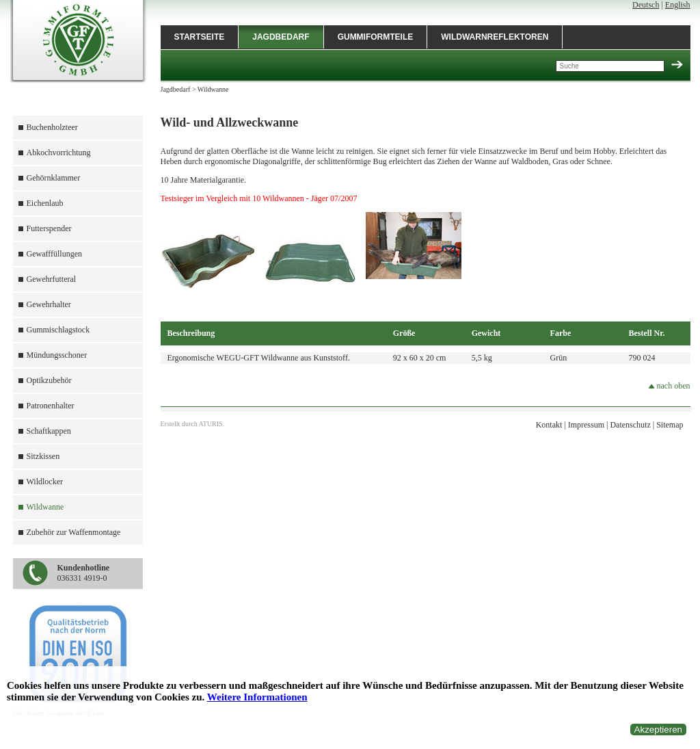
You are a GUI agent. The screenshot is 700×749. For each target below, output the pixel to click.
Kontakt (549, 425)
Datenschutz (630, 425)
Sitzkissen (43, 456)
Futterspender (49, 228)
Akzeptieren (658, 730)
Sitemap (670, 425)
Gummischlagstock (58, 330)
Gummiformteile (376, 37)
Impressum (586, 425)
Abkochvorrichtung (59, 153)
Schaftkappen (49, 431)
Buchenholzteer (52, 127)
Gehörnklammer (54, 178)
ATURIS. (212, 424)
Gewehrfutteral (52, 279)
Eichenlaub (45, 203)
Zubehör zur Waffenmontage (74, 532)
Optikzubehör (49, 380)
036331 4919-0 (84, 573)
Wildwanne (45, 507)
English (678, 5)
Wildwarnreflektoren (495, 37)
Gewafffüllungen (55, 254)
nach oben (669, 386)
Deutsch (646, 5)
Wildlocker (45, 482)
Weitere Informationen (257, 697)
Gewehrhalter (49, 304)
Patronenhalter (51, 406)
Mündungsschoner (57, 355)
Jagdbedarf (281, 37)
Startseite (200, 37)
